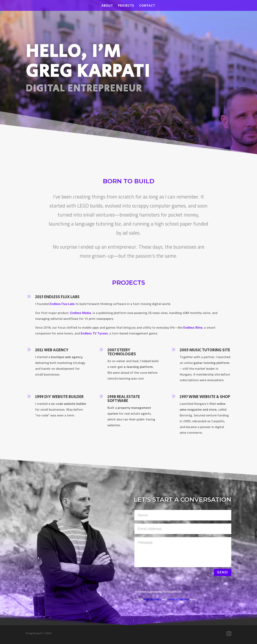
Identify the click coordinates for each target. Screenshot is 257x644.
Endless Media (82, 314)
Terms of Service (178, 599)
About (107, 6)
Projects (126, 6)
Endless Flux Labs (64, 306)
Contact (147, 6)
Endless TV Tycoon (94, 334)
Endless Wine (192, 328)
